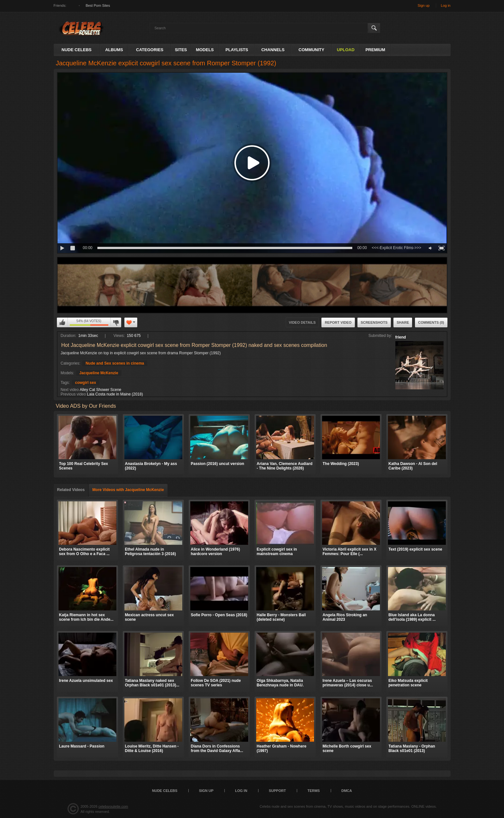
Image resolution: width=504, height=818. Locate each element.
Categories (150, 50)
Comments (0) (431, 322)
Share (403, 322)
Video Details (302, 322)
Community (311, 50)
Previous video (73, 394)
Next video (70, 390)
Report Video (338, 322)
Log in (446, 5)
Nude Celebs (77, 50)
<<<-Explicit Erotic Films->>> (396, 248)
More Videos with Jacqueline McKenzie (128, 490)
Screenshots (374, 322)
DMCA (347, 791)
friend (401, 337)
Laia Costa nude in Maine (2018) (115, 394)
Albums (114, 50)
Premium (375, 50)
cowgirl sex (86, 383)
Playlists (237, 50)
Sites (181, 50)
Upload (346, 50)
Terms (314, 791)
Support (277, 791)
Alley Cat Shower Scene (100, 390)
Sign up (423, 5)
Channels (273, 50)
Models (205, 50)
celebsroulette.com (113, 806)
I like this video (62, 322)
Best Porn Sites (98, 5)
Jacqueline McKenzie (99, 373)
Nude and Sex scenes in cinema (115, 363)
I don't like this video (116, 322)
